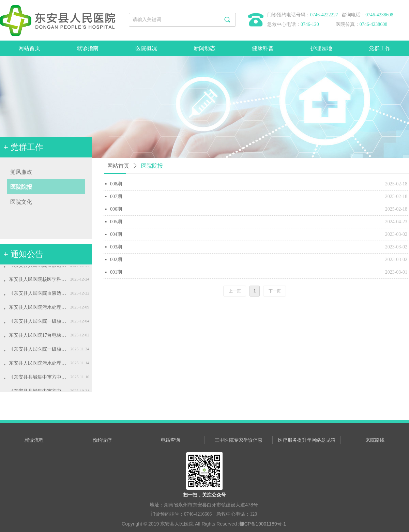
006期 (116, 209)
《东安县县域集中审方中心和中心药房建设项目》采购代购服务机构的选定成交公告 (38, 379)
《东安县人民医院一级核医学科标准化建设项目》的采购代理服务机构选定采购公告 (38, 351)
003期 (116, 247)
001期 (116, 272)
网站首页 (118, 166)
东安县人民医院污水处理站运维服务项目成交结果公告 (38, 309)
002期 (116, 260)
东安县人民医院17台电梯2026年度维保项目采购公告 (38, 337)
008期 (116, 184)
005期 (116, 222)
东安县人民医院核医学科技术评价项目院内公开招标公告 (38, 281)
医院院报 (152, 166)
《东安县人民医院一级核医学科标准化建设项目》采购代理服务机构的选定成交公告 (38, 323)
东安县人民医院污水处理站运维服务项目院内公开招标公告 (38, 365)
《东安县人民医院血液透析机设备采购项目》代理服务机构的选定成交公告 (38, 267)
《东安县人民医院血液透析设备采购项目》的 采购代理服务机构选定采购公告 (38, 295)
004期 (116, 234)
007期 (116, 196)
